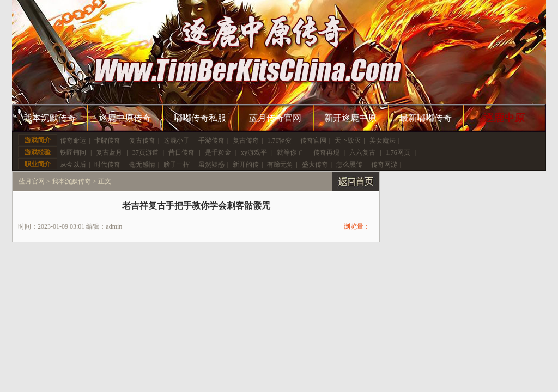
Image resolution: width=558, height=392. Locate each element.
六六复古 (362, 152)
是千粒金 (218, 152)
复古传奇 (142, 140)
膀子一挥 (177, 164)
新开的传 (246, 164)
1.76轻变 (279, 140)
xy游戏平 (254, 152)
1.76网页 (398, 152)
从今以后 (73, 164)
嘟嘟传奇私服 (200, 118)
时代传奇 (107, 164)
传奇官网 (313, 140)
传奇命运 (73, 140)
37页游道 (145, 152)
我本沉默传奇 (50, 118)
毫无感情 (142, 164)
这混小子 (177, 140)
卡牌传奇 (107, 140)
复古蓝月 (109, 152)
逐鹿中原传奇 (125, 118)
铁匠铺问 (73, 152)
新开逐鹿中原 (350, 118)
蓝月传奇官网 (275, 118)
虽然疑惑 (211, 164)
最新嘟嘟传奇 (426, 118)
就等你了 (290, 152)
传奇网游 (384, 164)
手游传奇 (211, 140)
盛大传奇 (315, 164)
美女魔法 (383, 140)
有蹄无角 (280, 164)
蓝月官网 (32, 181)
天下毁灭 (348, 140)
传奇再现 (326, 152)
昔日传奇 (181, 152)
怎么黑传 (349, 164)
